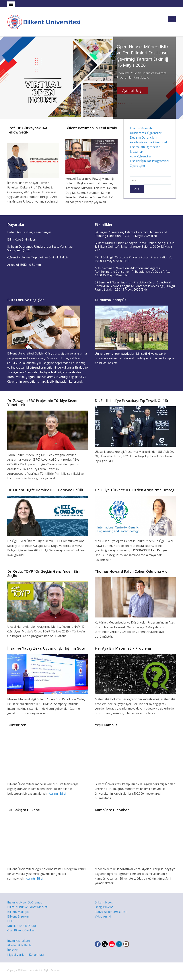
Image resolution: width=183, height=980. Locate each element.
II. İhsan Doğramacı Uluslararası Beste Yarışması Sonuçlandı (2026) (40, 248)
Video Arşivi (103, 916)
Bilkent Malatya (18, 912)
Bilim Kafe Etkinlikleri (22, 239)
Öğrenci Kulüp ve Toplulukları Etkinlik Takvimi (39, 257)
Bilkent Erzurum (18, 916)
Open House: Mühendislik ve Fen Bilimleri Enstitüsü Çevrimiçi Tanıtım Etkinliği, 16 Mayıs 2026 (144, 56)
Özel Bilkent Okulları (21, 930)
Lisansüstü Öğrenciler (145, 147)
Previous (5, 78)
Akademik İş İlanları (20, 945)
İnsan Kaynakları (19, 941)
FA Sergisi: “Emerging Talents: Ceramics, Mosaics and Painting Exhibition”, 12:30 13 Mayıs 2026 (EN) (131, 234)
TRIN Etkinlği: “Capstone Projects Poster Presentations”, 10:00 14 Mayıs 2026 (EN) (133, 259)
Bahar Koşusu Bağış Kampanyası (30, 232)
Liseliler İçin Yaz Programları (149, 161)
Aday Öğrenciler (141, 156)
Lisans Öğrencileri (142, 128)
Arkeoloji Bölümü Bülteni (24, 265)
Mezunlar (137, 152)
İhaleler (12, 950)
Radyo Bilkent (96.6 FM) (111, 912)
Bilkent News (104, 902)
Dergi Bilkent (104, 907)
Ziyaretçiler (138, 166)
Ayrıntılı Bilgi (132, 91)
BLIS (10, 921)
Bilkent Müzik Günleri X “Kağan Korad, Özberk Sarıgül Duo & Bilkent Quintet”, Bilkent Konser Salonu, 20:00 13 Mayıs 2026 (135, 246)
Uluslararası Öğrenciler (146, 133)
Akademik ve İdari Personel (148, 142)
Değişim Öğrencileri (143, 138)
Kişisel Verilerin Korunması (26, 955)
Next (178, 78)
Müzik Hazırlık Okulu (22, 926)
